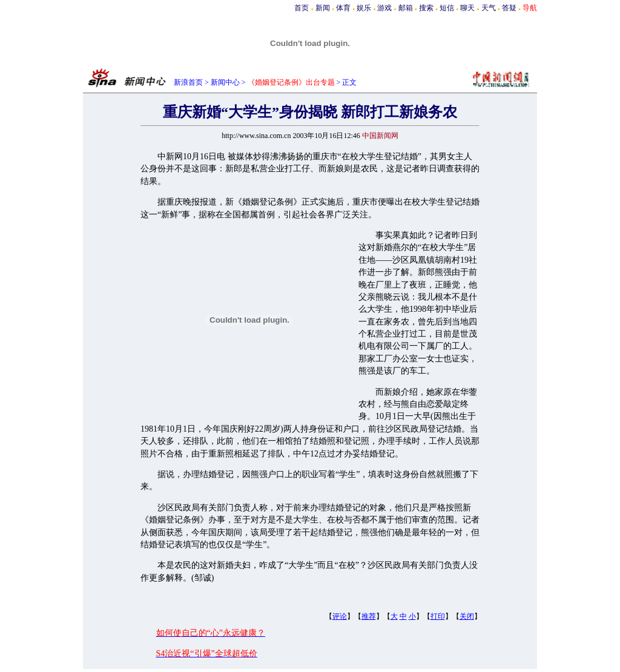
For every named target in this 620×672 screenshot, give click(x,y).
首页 (302, 8)
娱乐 (364, 8)
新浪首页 (188, 82)
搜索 (426, 8)
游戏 (384, 8)
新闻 (323, 8)
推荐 (369, 616)
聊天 (467, 8)
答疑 (509, 8)
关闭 (467, 616)
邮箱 (406, 8)
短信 (447, 8)
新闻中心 (225, 82)
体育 (343, 8)
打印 (438, 616)
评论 (340, 616)
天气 (489, 8)
